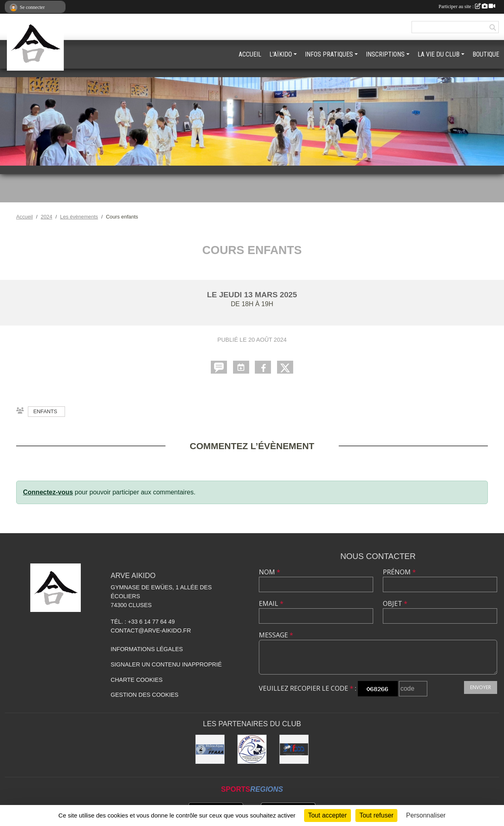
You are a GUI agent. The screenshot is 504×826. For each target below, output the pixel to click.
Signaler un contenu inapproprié (166, 664)
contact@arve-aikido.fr (151, 631)
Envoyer (481, 687)
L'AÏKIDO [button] (281, 54)
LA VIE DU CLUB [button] (439, 54)
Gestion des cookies (145, 695)
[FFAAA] (294, 749)
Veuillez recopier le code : (308, 688)
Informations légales (147, 649)
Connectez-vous (48, 492)
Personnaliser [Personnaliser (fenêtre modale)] (426, 815)
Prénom (399, 572)
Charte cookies (136, 680)
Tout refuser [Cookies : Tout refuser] (376, 815)
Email (271, 603)
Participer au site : (467, 6)
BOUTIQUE (486, 54)
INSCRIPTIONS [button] (385, 54)
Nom (270, 572)
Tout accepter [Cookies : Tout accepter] (328, 815)
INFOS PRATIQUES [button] (329, 54)
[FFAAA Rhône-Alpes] (210, 749)
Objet (395, 603)
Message (276, 635)
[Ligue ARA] (252, 749)
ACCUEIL (250, 54)
